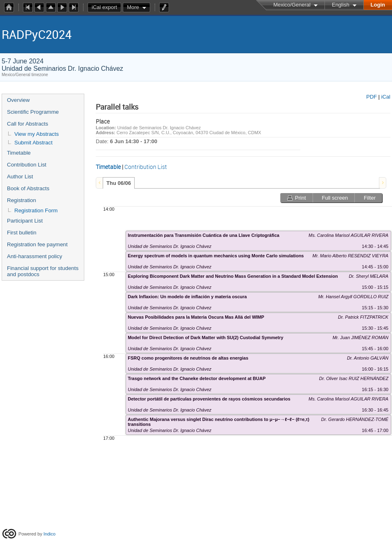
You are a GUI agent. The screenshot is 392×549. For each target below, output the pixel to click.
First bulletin (22, 233)
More (133, 7)
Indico (49, 534)
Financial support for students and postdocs (43, 271)
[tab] (119, 183)
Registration (21, 200)
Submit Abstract (33, 143)
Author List (20, 177)
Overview (18, 100)
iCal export (106, 7)
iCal (386, 97)
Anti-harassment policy (35, 256)
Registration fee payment (37, 244)
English (341, 5)
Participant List (25, 221)
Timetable (19, 153)
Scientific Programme (33, 112)
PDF (372, 97)
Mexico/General (292, 5)
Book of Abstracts (28, 188)
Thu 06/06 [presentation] (119, 183)
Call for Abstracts (28, 124)
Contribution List (27, 165)
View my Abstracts (37, 134)
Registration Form (36, 210)
